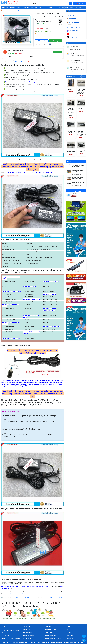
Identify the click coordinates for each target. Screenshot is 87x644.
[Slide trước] (82, 76)
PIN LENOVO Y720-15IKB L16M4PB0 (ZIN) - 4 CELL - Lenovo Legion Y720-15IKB (71, 112)
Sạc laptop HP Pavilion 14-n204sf (11, 339)
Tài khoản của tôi (28, 629)
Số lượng (37, 37)
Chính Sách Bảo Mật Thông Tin (53, 638)
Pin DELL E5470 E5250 (82, 109)
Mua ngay (56, 41)
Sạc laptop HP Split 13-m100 (51, 281)
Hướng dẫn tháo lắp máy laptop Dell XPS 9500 (77, 178)
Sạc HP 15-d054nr (10, 173)
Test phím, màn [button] (74, 7)
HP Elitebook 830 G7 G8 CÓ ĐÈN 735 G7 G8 (71, 131)
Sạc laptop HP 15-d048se (30, 286)
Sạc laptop (18, 10)
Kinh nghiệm (58, 7)
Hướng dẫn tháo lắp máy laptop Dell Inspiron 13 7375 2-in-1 (78, 172)
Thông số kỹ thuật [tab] (20, 62)
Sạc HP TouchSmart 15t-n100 (44, 173)
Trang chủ (5, 10)
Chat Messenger (74, 31)
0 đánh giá (45, 44)
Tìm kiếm (12, 10)
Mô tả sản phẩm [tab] (7, 62)
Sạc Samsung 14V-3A (82, 151)
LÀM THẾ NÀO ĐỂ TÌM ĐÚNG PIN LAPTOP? (78, 183)
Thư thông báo (27, 638)
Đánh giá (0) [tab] (32, 62)
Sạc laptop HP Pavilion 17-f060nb (11, 292)
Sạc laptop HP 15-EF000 (50, 294)
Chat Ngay (58, 52)
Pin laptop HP (26, 10)
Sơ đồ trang (70, 635)
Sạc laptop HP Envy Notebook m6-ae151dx (20, 598)
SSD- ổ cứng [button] (38, 7)
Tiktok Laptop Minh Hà (75, 37)
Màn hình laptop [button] (48, 7)
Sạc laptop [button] (20, 7)
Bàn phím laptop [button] (29, 7)
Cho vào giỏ (42, 41)
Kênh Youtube (73, 34)
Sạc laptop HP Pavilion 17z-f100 (32, 299)
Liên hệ (81, 7)
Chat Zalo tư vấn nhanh (76, 27)
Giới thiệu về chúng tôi (51, 629)
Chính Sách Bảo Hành (50, 635)
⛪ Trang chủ (5, 7)
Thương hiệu (70, 638)
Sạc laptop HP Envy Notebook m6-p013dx (14, 594)
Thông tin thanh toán (50, 632)
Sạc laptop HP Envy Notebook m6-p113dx (54, 598)
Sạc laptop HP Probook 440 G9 (52, 327)
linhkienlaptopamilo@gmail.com (11, 638)
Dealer (67, 7)
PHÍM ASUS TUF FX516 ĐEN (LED (71, 89)
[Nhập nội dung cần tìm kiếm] (49, 4)
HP (41, 20)
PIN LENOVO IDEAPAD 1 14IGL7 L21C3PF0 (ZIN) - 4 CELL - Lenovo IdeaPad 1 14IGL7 (81, 91)
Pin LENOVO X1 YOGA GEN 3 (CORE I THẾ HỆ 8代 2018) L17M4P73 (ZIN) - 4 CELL (81, 133)
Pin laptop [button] (12, 7)
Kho (63, 7)
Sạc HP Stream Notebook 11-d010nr (26, 173)
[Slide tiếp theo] (84, 76)
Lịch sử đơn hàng (28, 632)
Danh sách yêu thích (28, 635)
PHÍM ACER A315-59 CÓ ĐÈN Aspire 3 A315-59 (71, 152)
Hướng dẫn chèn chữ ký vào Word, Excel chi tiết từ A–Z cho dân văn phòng (78, 165)
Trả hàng (69, 632)
